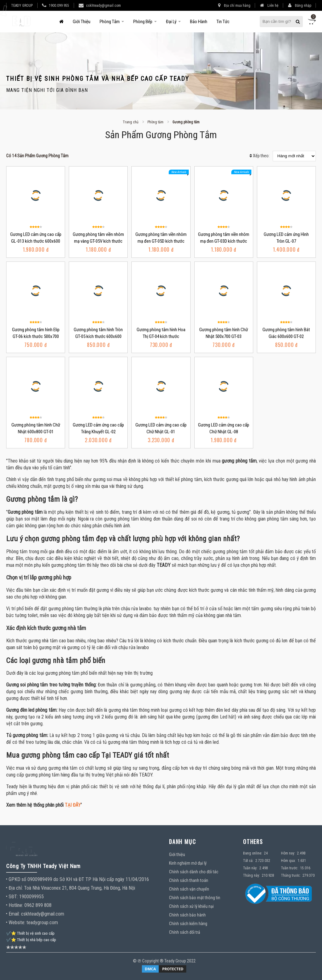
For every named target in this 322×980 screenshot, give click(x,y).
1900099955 (31, 897)
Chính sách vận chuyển (189, 889)
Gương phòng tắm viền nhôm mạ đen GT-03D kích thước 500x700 (224, 241)
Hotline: (16, 905)
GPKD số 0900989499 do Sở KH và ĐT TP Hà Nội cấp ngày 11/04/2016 (79, 879)
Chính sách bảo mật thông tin (195, 898)
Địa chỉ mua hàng (234, 5)
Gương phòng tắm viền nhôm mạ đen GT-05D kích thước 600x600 (161, 241)
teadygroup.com (42, 922)
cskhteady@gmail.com (103, 6)
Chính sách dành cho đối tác (194, 872)
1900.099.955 (59, 6)
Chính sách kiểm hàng (188, 924)
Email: (14, 914)
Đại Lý (171, 22)
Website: (17, 922)
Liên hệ (269, 5)
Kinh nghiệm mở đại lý (188, 863)
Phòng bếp (143, 22)
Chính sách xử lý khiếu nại (191, 906)
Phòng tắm (110, 22)
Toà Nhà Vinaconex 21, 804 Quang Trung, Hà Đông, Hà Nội (80, 888)
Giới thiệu (82, 22)
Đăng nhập (300, 5)
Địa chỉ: (16, 888)
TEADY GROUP (22, 6)
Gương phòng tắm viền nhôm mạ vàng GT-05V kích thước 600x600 (98, 241)
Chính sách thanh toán (189, 880)
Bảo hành (199, 22)
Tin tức (223, 22)
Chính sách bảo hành (187, 915)
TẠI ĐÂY (73, 805)
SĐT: (13, 897)
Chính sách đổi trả (185, 932)
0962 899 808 (38, 905)
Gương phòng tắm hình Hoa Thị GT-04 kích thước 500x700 (161, 336)
